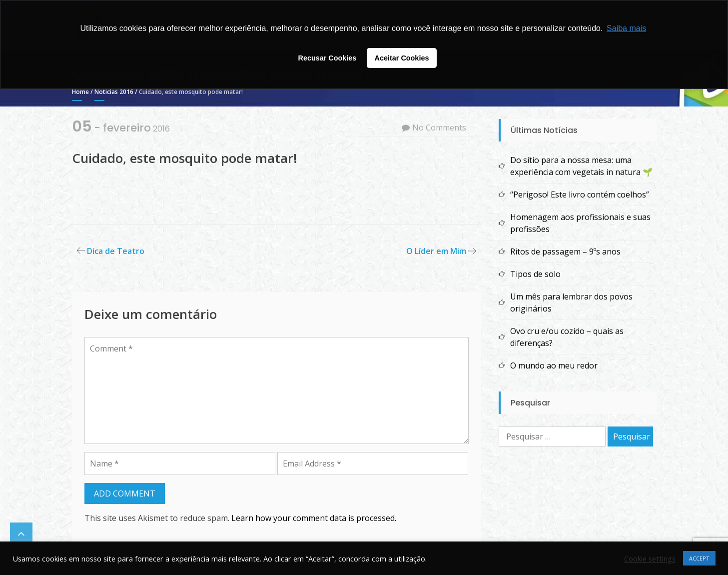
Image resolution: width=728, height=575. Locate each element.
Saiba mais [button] (626, 28)
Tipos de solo (535, 274)
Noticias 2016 (114, 92)
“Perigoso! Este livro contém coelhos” (580, 194)
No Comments (439, 127)
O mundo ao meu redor (554, 365)
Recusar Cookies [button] (328, 58)
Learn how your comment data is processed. (314, 518)
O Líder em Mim (436, 251)
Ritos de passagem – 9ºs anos (565, 251)
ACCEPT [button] (699, 558)
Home (80, 92)
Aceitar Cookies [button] (402, 58)
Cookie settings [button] (650, 558)
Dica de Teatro (116, 251)
